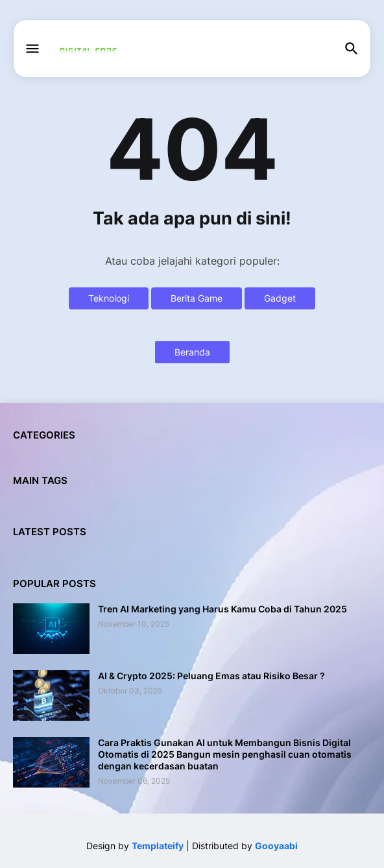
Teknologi (109, 298)
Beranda (192, 352)
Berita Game (197, 298)
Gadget (280, 298)
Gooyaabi (276, 846)
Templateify (158, 846)
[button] (31, 49)
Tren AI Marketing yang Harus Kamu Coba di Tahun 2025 (222, 609)
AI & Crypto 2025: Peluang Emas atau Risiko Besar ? (211, 676)
